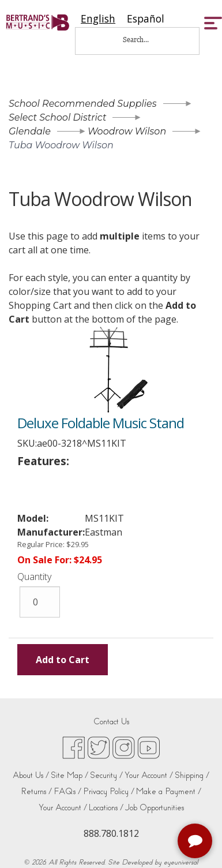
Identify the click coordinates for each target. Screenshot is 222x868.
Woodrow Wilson (127, 131)
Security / (106, 775)
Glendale (30, 131)
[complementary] (196, 842)
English (98, 19)
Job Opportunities (155, 808)
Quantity (34, 577)
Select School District (57, 117)
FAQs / (67, 792)
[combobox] (98, 19)
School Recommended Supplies (83, 104)
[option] (146, 19)
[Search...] (144, 40)
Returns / (36, 792)
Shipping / (192, 775)
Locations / (106, 808)
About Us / (31, 775)
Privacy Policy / (109, 792)
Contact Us (111, 722)
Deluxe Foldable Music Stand (101, 423)
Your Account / (149, 775)
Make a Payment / (169, 792)
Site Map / (69, 775)
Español (146, 19)
